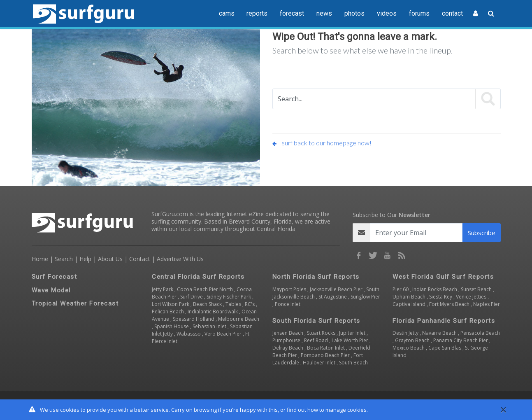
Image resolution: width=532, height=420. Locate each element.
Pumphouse (287, 340)
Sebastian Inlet (210, 326)
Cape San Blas (445, 348)
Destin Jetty (406, 333)
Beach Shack (208, 304)
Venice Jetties (472, 297)
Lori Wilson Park (171, 304)
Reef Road (317, 340)
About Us (110, 259)
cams (227, 13)
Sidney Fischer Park (229, 297)
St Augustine (333, 297)
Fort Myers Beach (450, 304)
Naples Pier (487, 304)
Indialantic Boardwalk (213, 311)
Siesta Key (441, 297)
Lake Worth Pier (351, 340)
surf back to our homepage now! (322, 143)
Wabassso (189, 334)
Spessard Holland (194, 319)
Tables (234, 304)
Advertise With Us (180, 259)
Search (64, 259)
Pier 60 (401, 289)
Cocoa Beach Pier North (206, 289)
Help (85, 259)
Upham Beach (410, 297)
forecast (292, 13)
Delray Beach (288, 348)
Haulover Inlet (320, 363)
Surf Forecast (55, 277)
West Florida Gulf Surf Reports (443, 277)
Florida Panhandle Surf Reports (444, 321)
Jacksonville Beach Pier (337, 289)
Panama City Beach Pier (461, 340)
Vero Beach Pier (224, 334)
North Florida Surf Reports (316, 277)
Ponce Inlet (288, 304)
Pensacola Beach (480, 333)
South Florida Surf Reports (316, 321)
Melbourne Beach (239, 319)
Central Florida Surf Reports (198, 277)
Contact (140, 259)
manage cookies (346, 410)
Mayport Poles (290, 289)
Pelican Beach (168, 311)
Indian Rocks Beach (435, 289)
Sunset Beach (477, 289)
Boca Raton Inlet (326, 348)
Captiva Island (410, 304)
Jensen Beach (288, 333)
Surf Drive (192, 297)
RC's (250, 304)
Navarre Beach (440, 333)
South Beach (353, 363)
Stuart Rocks (322, 333)
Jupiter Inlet (353, 333)
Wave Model (51, 290)
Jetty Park (163, 289)
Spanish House (172, 326)
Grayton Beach (413, 340)
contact (452, 13)
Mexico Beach (409, 348)
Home (40, 259)
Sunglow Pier (365, 297)
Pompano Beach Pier (326, 355)
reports (257, 13)
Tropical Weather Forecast (75, 303)
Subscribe (482, 233)
